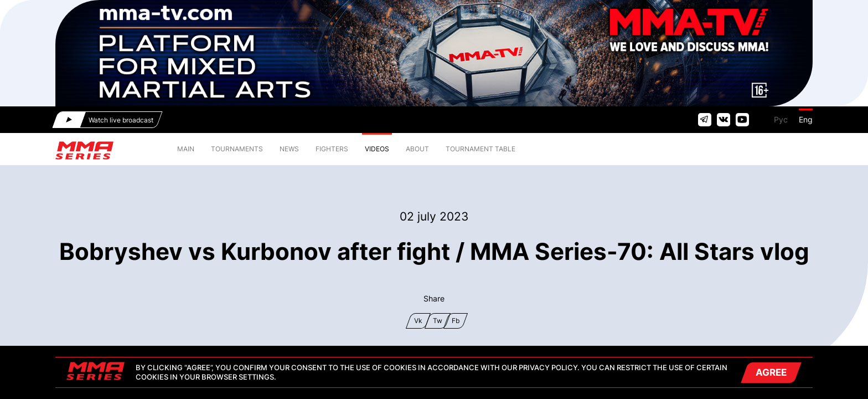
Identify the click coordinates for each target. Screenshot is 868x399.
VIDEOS (377, 149)
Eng (806, 119)
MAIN (186, 149)
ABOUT (417, 149)
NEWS (289, 149)
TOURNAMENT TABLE (480, 149)
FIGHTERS (332, 149)
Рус (781, 119)
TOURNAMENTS (237, 149)
